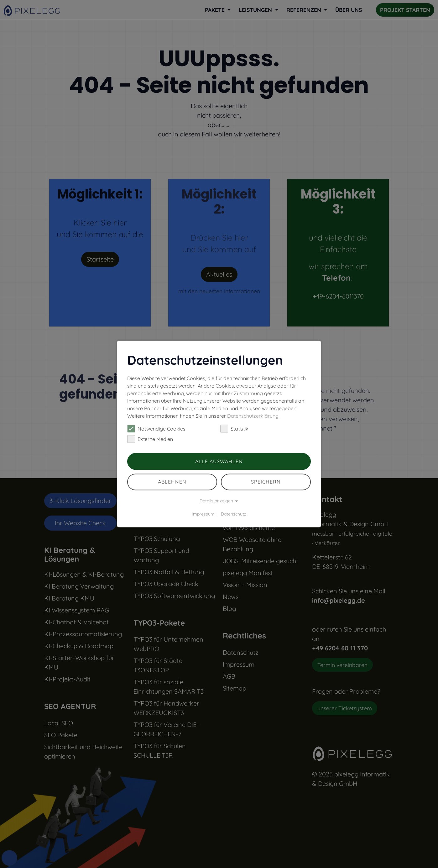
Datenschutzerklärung (253, 416)
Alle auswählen (219, 461)
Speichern (266, 482)
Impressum (203, 514)
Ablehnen (172, 482)
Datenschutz (234, 514)
